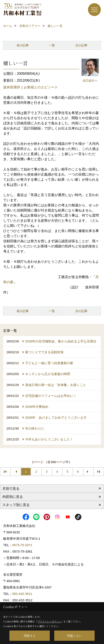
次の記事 (81, 45)
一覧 (52, 45)
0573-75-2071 (22, 545)
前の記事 (23, 45)
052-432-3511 (23, 594)
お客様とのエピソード (41, 87)
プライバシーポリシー (49, 621)
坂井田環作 (12, 87)
